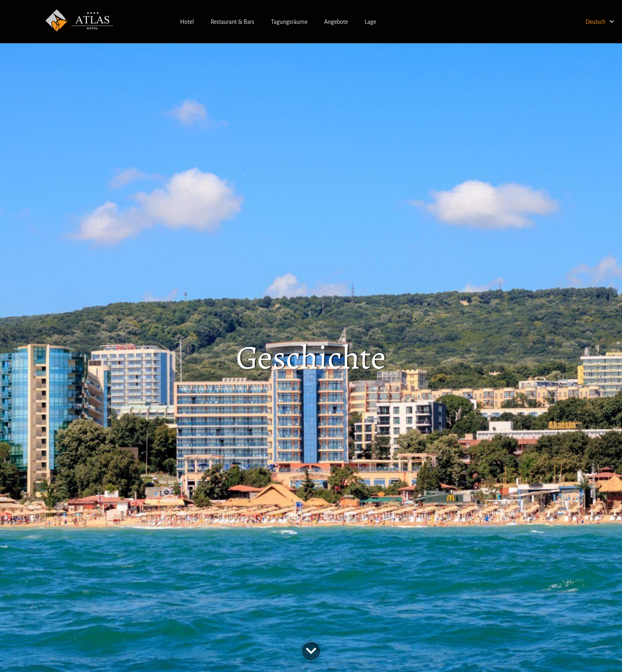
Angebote (336, 22)
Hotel (187, 22)
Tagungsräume (289, 22)
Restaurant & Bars (232, 22)
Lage (370, 22)
